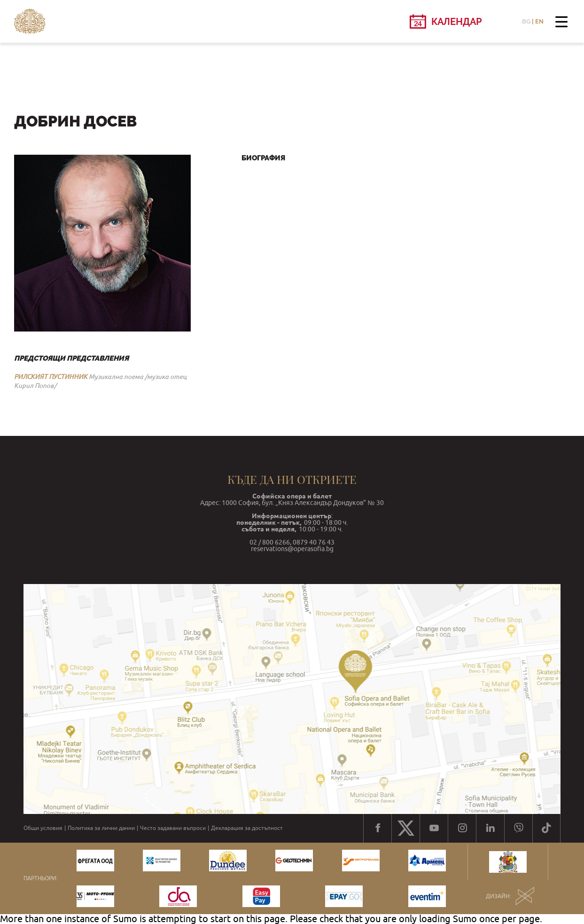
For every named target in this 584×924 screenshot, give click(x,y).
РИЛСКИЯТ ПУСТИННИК (51, 377)
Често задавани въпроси (173, 828)
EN (539, 21)
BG (526, 21)
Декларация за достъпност (247, 828)
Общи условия (43, 828)
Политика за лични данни (101, 828)
